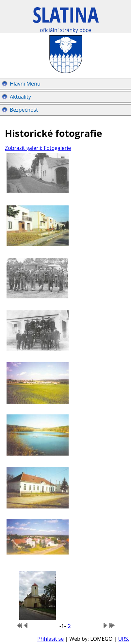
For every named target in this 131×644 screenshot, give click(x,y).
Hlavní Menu (25, 84)
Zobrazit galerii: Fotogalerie (38, 148)
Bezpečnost (24, 110)
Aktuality (20, 97)
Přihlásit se (50, 639)
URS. (124, 639)
